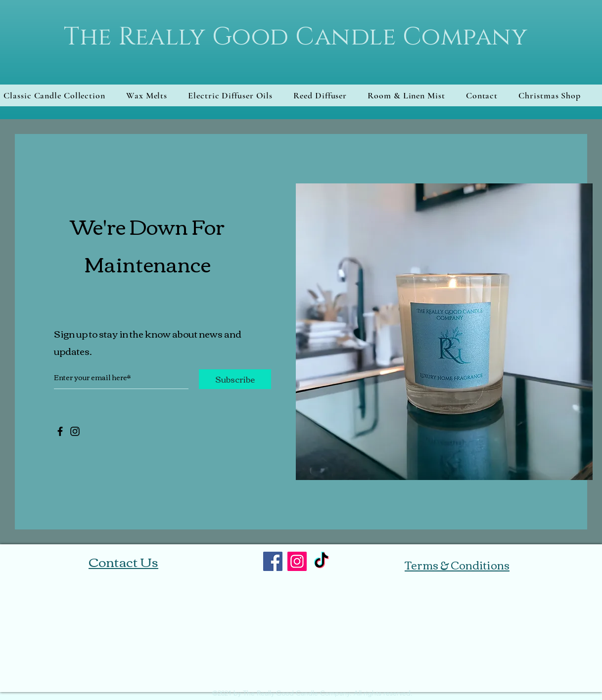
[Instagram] (75, 431)
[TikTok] (321, 561)
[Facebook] (60, 431)
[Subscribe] (235, 379)
